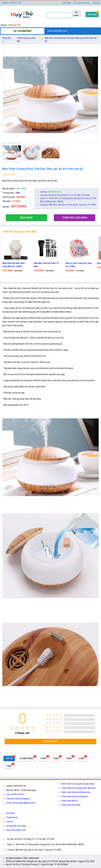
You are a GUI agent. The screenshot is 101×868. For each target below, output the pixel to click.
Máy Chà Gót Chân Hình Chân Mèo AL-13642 (14, 265)
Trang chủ (6, 40)
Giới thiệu (11, 813)
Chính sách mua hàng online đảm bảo (79, 788)
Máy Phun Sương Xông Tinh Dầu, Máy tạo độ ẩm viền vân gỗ (71, 40)
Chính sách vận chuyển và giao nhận (78, 784)
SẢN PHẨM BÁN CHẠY (57, 31)
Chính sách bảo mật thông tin (75, 796)
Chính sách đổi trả (70, 801)
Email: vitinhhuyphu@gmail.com (21, 803)
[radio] (12, 728)
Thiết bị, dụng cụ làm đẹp (26, 40)
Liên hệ (96, 3)
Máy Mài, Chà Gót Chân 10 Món (46, 265)
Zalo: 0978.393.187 (15, 794)
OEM (18, 193)
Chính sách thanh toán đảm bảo (76, 792)
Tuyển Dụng (12, 817)
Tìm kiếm (76, 14)
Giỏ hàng (92, 14)
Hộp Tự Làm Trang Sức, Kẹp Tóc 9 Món (79, 265)
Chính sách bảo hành (71, 805)
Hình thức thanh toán (16, 830)
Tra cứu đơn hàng (82, 3)
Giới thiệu (67, 3)
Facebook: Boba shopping (18, 799)
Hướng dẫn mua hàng (16, 826)
